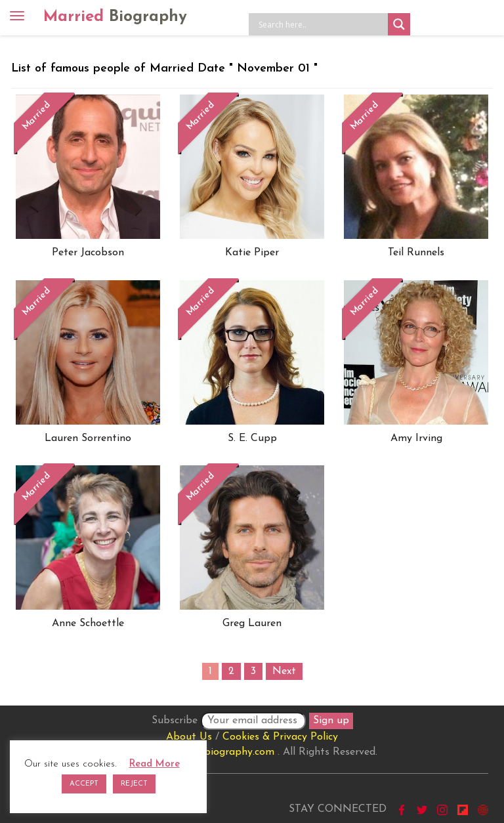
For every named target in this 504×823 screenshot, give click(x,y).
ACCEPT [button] (84, 784)
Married (115, 17)
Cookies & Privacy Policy (280, 737)
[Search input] (322, 24)
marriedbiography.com (221, 752)
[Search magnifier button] (399, 24)
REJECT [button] (134, 784)
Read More (155, 764)
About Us (189, 737)
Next (284, 671)
